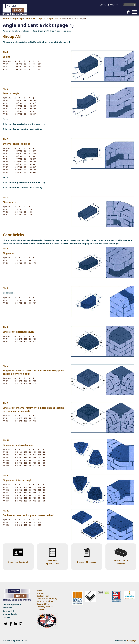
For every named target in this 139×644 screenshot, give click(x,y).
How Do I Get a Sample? (121, 562)
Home (39, 590)
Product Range (10, 18)
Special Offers (43, 604)
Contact (40, 609)
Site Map (41, 593)
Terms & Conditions (46, 601)
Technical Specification (52, 562)
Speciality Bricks (28, 18)
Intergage (131, 640)
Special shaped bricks (50, 18)
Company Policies (45, 607)
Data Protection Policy (47, 599)
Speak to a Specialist (18, 562)
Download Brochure (87, 562)
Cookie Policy (43, 596)
